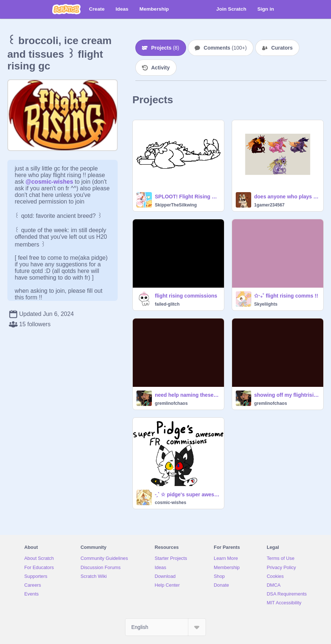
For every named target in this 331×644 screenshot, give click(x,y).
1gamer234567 (269, 205)
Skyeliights (266, 304)
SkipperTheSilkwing (176, 205)
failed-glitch (167, 304)
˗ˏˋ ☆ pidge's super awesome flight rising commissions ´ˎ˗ (187, 494)
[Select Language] (165, 627)
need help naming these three (187, 395)
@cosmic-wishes (49, 182)
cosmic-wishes (170, 503)
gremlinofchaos (171, 403)
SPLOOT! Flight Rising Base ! (187, 197)
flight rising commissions (186, 296)
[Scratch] (66, 9)
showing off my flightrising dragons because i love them (286, 395)
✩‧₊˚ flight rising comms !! (286, 296)
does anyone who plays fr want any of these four (286, 197)
